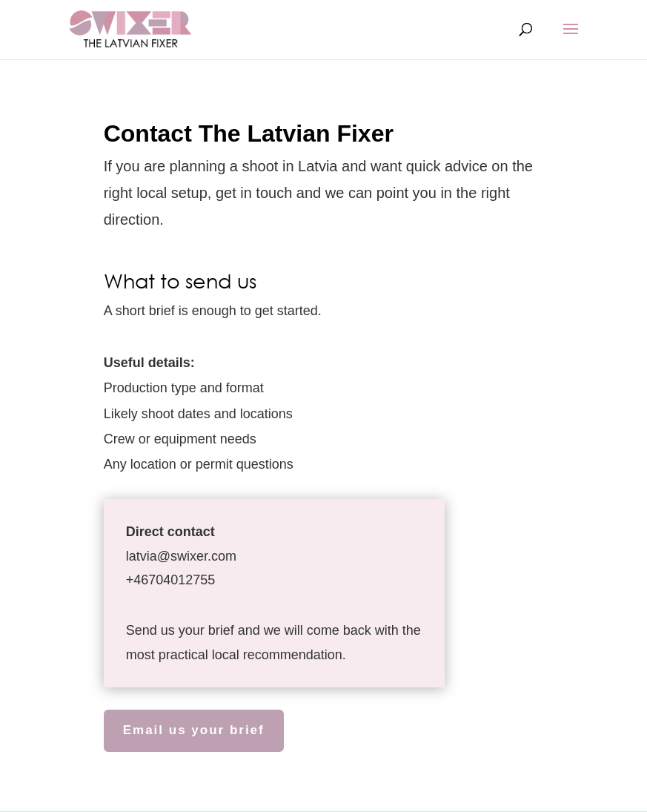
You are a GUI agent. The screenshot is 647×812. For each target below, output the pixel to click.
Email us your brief (194, 730)
